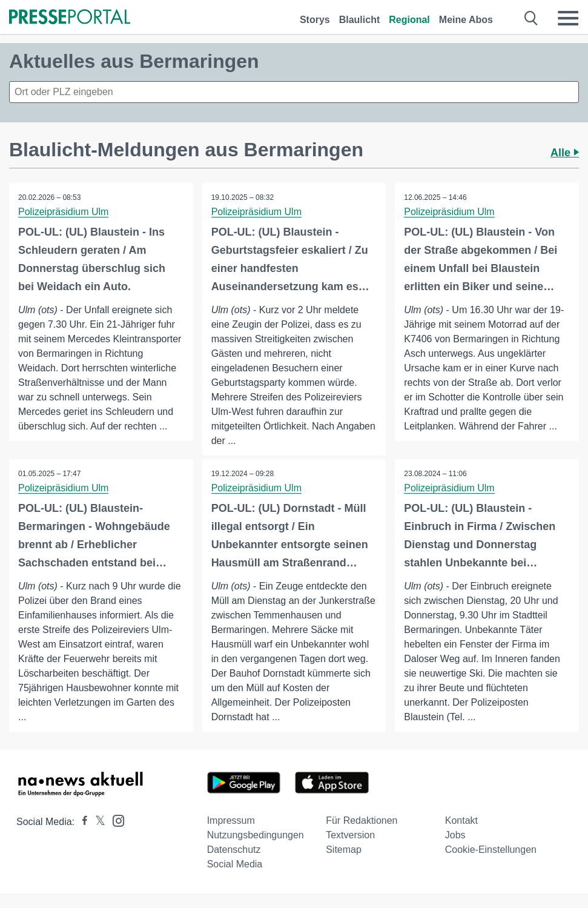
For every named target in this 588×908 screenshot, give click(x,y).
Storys (315, 20)
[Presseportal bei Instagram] (115, 820)
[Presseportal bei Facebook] (81, 822)
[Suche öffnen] (531, 18)
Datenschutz (234, 850)
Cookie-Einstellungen (491, 850)
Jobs (455, 835)
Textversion (350, 835)
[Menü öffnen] (568, 18)
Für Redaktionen (362, 820)
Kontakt (461, 820)
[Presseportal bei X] (97, 822)
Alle (565, 153)
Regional (409, 20)
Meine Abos (466, 20)
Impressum (231, 820)
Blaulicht (360, 20)
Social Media (235, 864)
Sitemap (344, 850)
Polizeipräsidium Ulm (63, 212)
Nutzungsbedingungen (256, 835)
